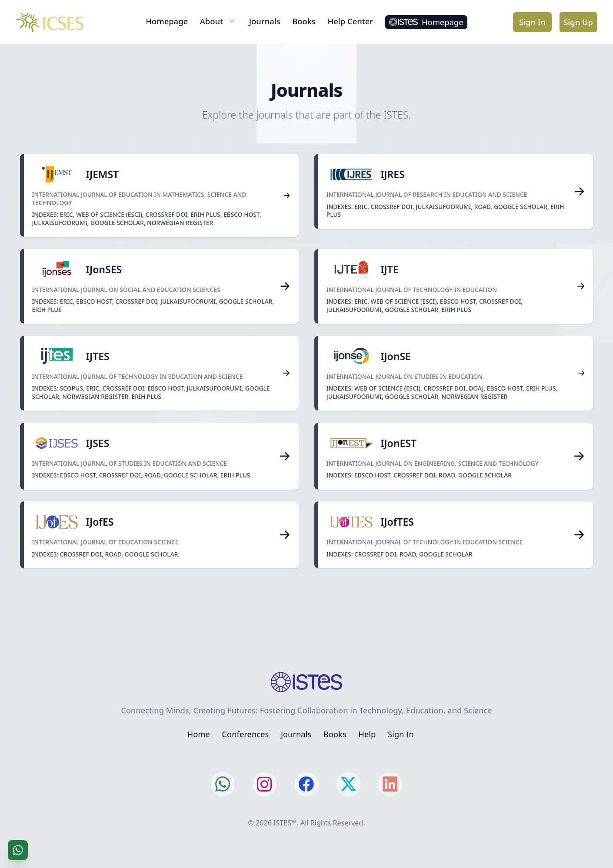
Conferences (245, 734)
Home (199, 734)
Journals (265, 21)
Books (304, 21)
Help (367, 734)
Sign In (532, 22)
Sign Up (578, 22)
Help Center (351, 21)
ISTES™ (285, 823)
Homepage (167, 21)
